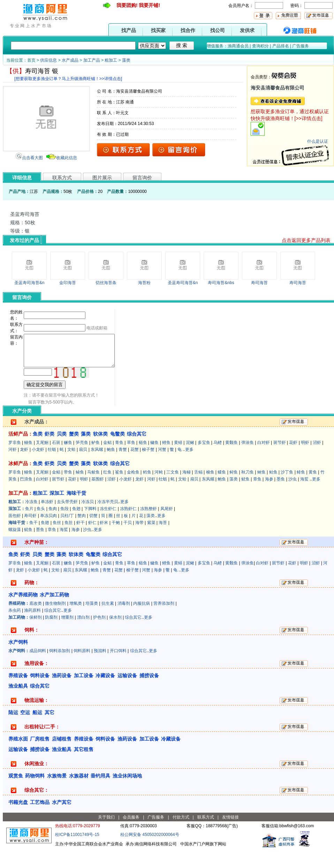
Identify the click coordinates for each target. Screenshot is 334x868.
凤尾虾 (167, 527)
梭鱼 (210, 491)
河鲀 (159, 491)
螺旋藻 (15, 548)
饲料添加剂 (60, 670)
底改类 (36, 622)
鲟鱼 (234, 491)
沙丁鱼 (287, 491)
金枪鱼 (133, 491)
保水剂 (115, 636)
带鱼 (68, 491)
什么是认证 (318, 141)
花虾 (293, 461)
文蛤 (71, 468)
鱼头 (41, 527)
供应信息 (48, 60)
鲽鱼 (222, 491)
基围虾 (98, 498)
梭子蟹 (148, 468)
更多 (189, 468)
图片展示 (102, 178)
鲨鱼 (119, 491)
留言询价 (142, 178)
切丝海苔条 (106, 283)
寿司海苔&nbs (221, 283)
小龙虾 (38, 468)
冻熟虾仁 (128, 527)
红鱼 (107, 491)
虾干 (81, 541)
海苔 (163, 541)
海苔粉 (144, 283)
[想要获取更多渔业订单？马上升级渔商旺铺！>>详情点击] (68, 79)
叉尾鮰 (42, 461)
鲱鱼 (301, 491)
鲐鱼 (273, 491)
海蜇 (304, 498)
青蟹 (123, 468)
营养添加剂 (164, 622)
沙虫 (293, 498)
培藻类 (92, 622)
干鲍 (116, 541)
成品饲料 (38, 670)
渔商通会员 (238, 46)
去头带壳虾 (67, 521)
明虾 (305, 461)
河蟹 (162, 468)
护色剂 (99, 636)
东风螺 (97, 468)
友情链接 (230, 836)
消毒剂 (124, 622)
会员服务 (131, 836)
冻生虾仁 (108, 527)
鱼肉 (53, 527)
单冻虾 (47, 521)
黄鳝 (178, 461)
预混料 (100, 670)
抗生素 (108, 622)
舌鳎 (198, 491)
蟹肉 (82, 534)
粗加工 (111, 60)
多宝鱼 (204, 461)
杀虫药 (15, 629)
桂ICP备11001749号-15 (77, 853)
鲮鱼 (80, 491)
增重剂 (67, 636)
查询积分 (260, 46)
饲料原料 (82, 670)
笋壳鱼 (82, 461)
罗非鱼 (15, 461)
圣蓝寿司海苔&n (29, 283)
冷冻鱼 (31, 521)
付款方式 (181, 836)
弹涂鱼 (248, 461)
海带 (139, 541)
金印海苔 (68, 283)
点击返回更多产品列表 (306, 240)
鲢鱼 (143, 461)
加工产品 (92, 60)
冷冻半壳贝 (108, 521)
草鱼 (131, 461)
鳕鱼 (147, 491)
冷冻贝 (88, 521)
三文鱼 (173, 491)
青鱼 (119, 461)
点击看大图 (32, 158)
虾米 (104, 541)
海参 (269, 498)
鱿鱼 (245, 498)
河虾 (13, 468)
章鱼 (257, 498)
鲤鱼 (166, 461)
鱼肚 (69, 541)
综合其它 (53, 629)
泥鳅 (190, 461)
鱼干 (33, 541)
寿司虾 (30, 534)
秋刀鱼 (248, 491)
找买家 (158, 30)
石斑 (56, 461)
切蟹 (93, 534)
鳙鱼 (154, 461)
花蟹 (135, 468)
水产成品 (70, 60)
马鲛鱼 (93, 491)
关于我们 (106, 836)
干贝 (128, 541)
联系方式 (62, 178)
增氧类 (76, 622)
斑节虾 (280, 461)
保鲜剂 (36, 636)
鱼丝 (57, 541)
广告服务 (301, 46)
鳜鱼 (68, 461)
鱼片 (29, 527)
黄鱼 (313, 491)
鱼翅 (76, 527)
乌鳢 (218, 461)
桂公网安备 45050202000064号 (150, 853)
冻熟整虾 (149, 527)
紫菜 (151, 541)
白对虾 (264, 461)
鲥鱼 (261, 491)
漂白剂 (83, 636)
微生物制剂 (55, 622)
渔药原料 (32, 629)
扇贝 (83, 468)
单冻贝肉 (48, 534)
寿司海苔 (259, 283)
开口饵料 (118, 670)
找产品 (129, 30)
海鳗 (187, 491)
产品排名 (281, 46)
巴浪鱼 (26, 498)
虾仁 (92, 541)
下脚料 (90, 527)
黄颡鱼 (231, 461)
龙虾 (24, 468)
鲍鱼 (111, 468)
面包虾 (15, 534)
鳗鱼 (28, 461)
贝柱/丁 (67, 534)
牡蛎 (52, 468)
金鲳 (107, 461)
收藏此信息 (67, 158)
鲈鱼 (96, 461)
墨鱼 (281, 498)
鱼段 (64, 527)
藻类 (126, 60)
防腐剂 (51, 636)
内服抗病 (142, 622)
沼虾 (317, 461)
